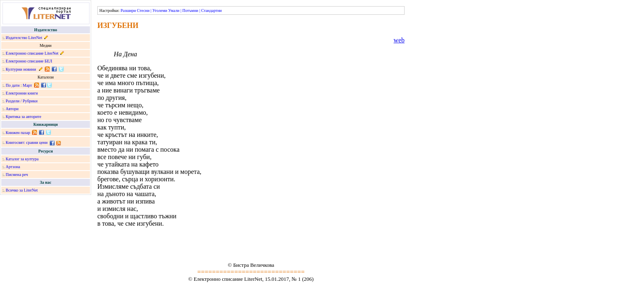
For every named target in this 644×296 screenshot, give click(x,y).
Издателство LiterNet (24, 38)
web (399, 40)
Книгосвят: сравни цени (27, 142)
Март (27, 85)
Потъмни (190, 10)
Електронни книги (22, 93)
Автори (12, 109)
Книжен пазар (18, 133)
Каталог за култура (22, 159)
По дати (13, 85)
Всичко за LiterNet (22, 190)
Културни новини (21, 69)
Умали (174, 10)
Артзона (13, 167)
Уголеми (160, 10)
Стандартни (212, 10)
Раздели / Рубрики (22, 101)
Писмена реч (17, 175)
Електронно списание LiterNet (32, 53)
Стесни (143, 10)
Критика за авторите (24, 117)
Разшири (128, 10)
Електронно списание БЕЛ (29, 61)
